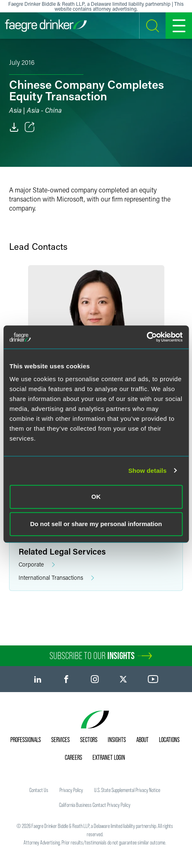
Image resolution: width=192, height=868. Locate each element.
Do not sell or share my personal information (96, 524)
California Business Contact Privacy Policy (95, 805)
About (142, 740)
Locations (169, 740)
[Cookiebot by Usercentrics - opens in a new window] (146, 337)
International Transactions (56, 578)
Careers (73, 757)
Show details (148, 471)
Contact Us (39, 790)
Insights (117, 740)
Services (60, 740)
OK (96, 497)
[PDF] (14, 127)
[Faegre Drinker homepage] (46, 26)
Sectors (89, 740)
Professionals (26, 740)
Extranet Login (109, 757)
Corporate (37, 565)
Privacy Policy (71, 790)
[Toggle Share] (30, 127)
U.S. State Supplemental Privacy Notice (127, 790)
